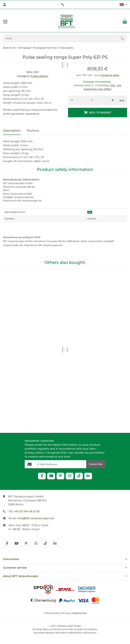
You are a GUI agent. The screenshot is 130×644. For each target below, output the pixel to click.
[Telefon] (63, 5)
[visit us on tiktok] (45, 544)
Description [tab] (12, 131)
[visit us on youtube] (16, 544)
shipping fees (79, 613)
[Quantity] (92, 100)
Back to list (9, 48)
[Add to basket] (97, 113)
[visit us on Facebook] (42, 476)
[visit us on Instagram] (70, 476)
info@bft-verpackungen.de (36, 518)
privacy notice (34, 453)
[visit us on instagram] (36, 544)
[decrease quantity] (72, 100)
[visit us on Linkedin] (88, 476)
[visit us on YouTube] (51, 476)
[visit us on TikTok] (79, 476)
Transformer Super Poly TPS (65, 410)
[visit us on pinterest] (26, 544)
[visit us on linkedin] (55, 544)
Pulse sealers (39, 76)
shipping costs (110, 75)
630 (90, 212)
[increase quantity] (113, 100)
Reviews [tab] (33, 131)
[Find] (124, 38)
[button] (123, 5)
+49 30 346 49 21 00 (27, 511)
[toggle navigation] (5, 22)
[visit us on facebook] (7, 544)
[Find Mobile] (62, 38)
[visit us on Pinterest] (60, 476)
